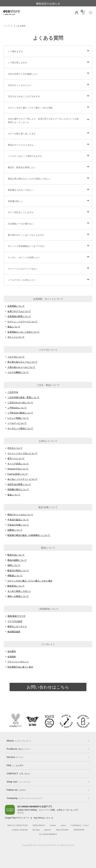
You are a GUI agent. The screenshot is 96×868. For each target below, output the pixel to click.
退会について (14, 327)
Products (19, 749)
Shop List (19, 782)
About (19, 741)
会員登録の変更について (19, 316)
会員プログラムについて (19, 311)
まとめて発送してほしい (19, 591)
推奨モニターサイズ (17, 626)
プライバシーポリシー (18, 662)
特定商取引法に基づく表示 (20, 667)
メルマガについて (16, 357)
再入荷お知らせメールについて (22, 362)
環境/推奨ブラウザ (16, 616)
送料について (14, 565)
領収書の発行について (18, 489)
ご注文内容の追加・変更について (23, 397)
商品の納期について (17, 560)
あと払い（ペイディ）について (22, 479)
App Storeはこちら (42, 818)
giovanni (48, 830)
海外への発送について (18, 596)
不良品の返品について (18, 520)
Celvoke (53, 825)
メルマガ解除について (18, 372)
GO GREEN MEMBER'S (48, 834)
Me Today (36, 830)
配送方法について (16, 555)
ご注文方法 (13, 392)
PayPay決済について (18, 474)
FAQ (15, 765)
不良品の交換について (18, 525)
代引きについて (15, 448)
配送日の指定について (18, 570)
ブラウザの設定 (15, 621)
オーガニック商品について (20, 428)
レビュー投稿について (18, 418)
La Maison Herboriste (20, 830)
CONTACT (18, 774)
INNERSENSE (79, 830)
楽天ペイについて (16, 458)
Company (24, 798)
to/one (63, 825)
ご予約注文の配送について (20, 413)
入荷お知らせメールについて (21, 367)
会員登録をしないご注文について (23, 332)
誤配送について (15, 530)
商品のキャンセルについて (20, 514)
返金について (14, 495)
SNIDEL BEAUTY (39, 825)
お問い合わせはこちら (48, 687)
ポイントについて (16, 337)
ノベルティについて (17, 423)
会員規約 (12, 657)
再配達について (15, 575)
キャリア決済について (18, 464)
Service (15, 757)
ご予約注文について (17, 408)
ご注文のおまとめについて (20, 402)
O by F (86, 825)
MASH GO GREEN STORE (18, 825)
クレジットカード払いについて (22, 453)
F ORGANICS (76, 825)
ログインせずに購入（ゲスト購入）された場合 (30, 581)
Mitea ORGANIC (62, 830)
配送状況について (16, 586)
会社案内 (12, 651)
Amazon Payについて (18, 469)
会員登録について (16, 306)
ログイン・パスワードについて (22, 322)
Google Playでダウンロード (17, 818)
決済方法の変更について (19, 484)
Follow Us (16, 790)
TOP (7, 26)
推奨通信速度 (14, 632)
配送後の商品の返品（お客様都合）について (29, 535)
